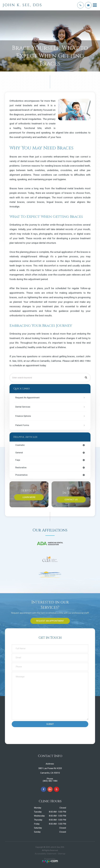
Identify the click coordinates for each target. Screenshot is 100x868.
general (19, 453)
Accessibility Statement (46, 854)
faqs (18, 460)
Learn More (29, 497)
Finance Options (23, 416)
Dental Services (23, 407)
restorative (21, 468)
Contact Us (71, 499)
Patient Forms (22, 425)
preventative (21, 475)
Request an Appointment (27, 398)
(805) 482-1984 (50, 781)
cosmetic (20, 445)
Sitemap (62, 854)
